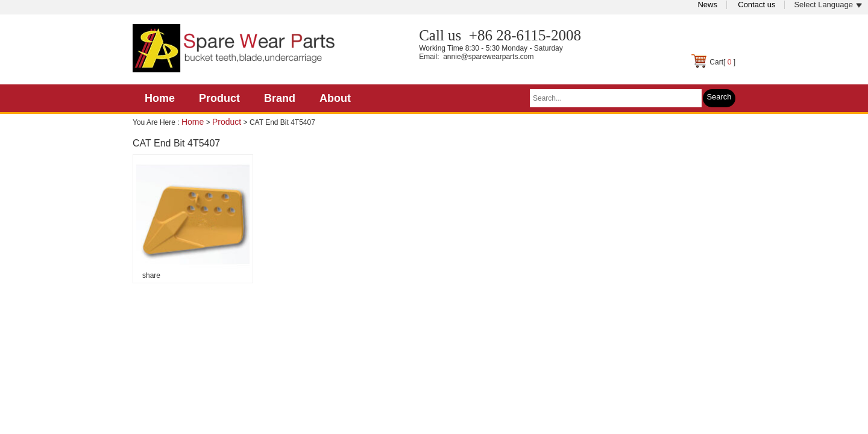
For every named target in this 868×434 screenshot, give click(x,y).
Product (219, 98)
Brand (280, 98)
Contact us (756, 5)
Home (160, 98)
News (707, 5)
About (335, 98)
